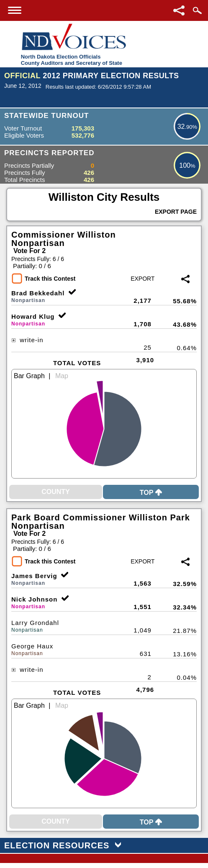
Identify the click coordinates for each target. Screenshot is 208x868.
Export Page (176, 212)
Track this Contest (50, 279)
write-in (27, 340)
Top (151, 493)
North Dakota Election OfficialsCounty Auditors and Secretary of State (72, 60)
